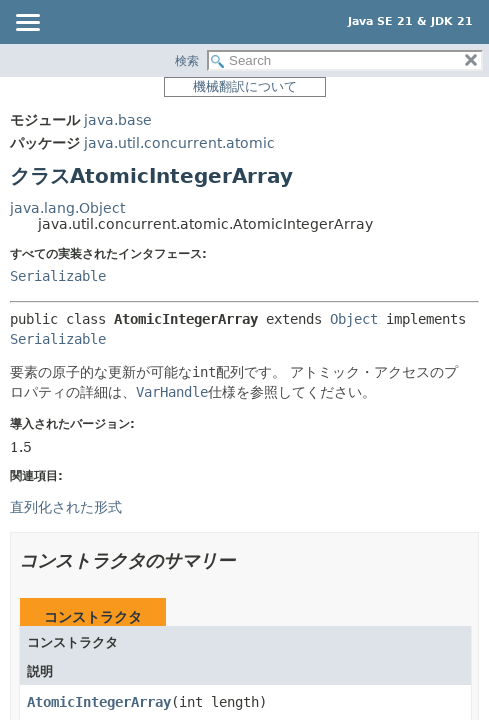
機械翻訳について (245, 86)
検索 (187, 61)
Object (354, 319)
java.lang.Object (67, 208)
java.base (118, 120)
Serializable (58, 276)
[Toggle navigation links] (27, 24)
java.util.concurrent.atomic (179, 143)
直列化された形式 (66, 507)
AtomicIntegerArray (99, 702)
